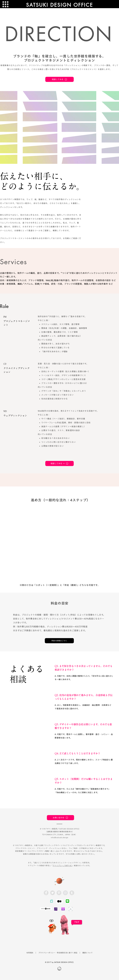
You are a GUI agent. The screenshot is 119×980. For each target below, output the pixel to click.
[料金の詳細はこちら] (59, 641)
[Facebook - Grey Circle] (46, 893)
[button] (6, 4)
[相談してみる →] (59, 463)
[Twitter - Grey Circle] (53, 893)
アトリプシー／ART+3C (62, 866)
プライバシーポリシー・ (48, 953)
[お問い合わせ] (60, 818)
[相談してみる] (59, 79)
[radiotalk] (56, 909)
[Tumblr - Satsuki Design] (72, 893)
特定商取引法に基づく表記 (67, 953)
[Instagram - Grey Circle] (65, 893)
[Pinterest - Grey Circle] (59, 893)
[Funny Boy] (52, 928)
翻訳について (88, 953)
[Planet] (59, 881)
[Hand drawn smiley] (59, 969)
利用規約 (30, 953)
